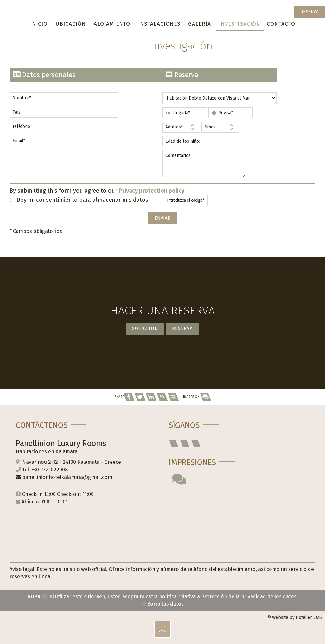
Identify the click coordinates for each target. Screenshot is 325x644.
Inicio (39, 24)
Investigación (240, 24)
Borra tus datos (163, 604)
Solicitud (145, 328)
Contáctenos (42, 425)
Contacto (281, 24)
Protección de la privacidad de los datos (249, 597)
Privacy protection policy (152, 191)
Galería (200, 24)
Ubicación (71, 24)
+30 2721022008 (50, 470)
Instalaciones (159, 24)
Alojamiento (112, 24)
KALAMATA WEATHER (239, 519)
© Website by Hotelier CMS (294, 618)
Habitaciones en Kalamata (47, 452)
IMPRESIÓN (197, 397)
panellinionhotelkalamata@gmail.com (67, 477)
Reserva (309, 12)
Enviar (162, 218)
